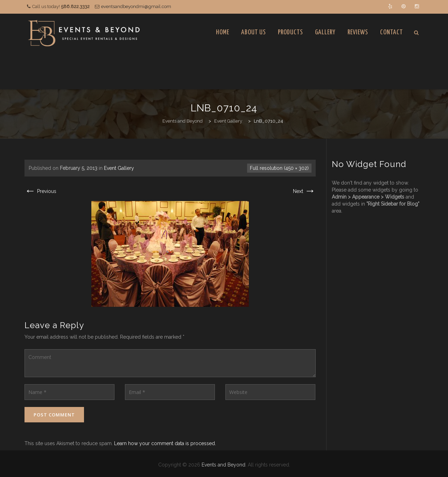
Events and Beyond (223, 465)
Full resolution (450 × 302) (279, 168)
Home (223, 32)
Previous (40, 191)
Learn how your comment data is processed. (165, 443)
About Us (254, 32)
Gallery (325, 32)
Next (304, 191)
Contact (391, 32)
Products (290, 32)
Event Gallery (119, 168)
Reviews (358, 32)
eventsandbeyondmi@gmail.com (136, 6)
